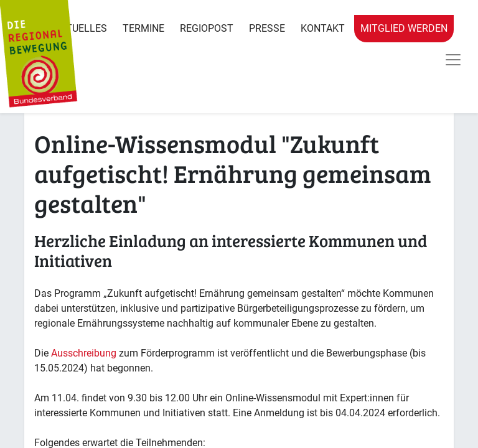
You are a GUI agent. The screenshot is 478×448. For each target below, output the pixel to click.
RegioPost (207, 28)
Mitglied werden (404, 28)
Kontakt (323, 28)
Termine (143, 28)
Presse (267, 28)
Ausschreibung (84, 353)
